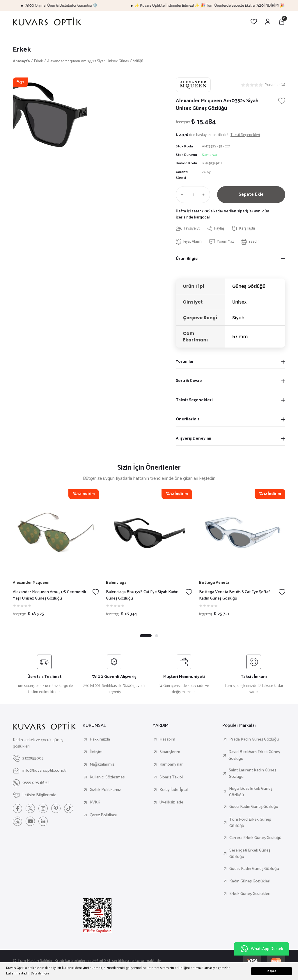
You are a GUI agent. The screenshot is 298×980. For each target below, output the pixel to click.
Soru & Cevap (189, 381)
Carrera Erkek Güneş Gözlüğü (255, 838)
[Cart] (282, 22)
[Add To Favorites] (282, 101)
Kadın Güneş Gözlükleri (250, 881)
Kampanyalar (171, 764)
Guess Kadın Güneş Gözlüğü (254, 869)
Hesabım (167, 739)
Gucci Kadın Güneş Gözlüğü (254, 807)
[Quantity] (193, 195)
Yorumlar (185, 362)
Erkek (22, 50)
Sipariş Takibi (171, 777)
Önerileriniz (188, 419)
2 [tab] (157, 636)
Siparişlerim (170, 752)
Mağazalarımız (102, 764)
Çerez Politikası (103, 815)
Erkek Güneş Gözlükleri (250, 894)
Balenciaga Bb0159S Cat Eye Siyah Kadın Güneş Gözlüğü (142, 595)
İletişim (96, 752)
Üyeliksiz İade (171, 802)
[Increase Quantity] (205, 195)
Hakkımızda (100, 739)
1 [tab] (146, 636)
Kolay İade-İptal (174, 790)
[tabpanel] (56, 555)
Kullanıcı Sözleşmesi (108, 777)
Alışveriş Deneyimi (194, 438)
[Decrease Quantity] (181, 195)
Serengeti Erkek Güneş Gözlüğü (250, 854)
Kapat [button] (272, 971)
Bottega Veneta (214, 583)
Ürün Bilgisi (187, 259)
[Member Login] (268, 22)
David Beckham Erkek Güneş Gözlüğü (254, 755)
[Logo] (47, 22)
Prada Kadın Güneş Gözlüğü (254, 739)
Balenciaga (116, 583)
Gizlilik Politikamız (105, 790)
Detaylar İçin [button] (40, 973)
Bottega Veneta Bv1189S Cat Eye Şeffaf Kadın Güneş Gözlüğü (234, 595)
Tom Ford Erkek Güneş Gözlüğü (250, 823)
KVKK (95, 802)
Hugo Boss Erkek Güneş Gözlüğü (251, 792)
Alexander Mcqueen (31, 583)
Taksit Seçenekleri (194, 400)
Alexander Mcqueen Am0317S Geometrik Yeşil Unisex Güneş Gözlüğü (49, 595)
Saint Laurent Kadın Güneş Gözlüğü (252, 774)
